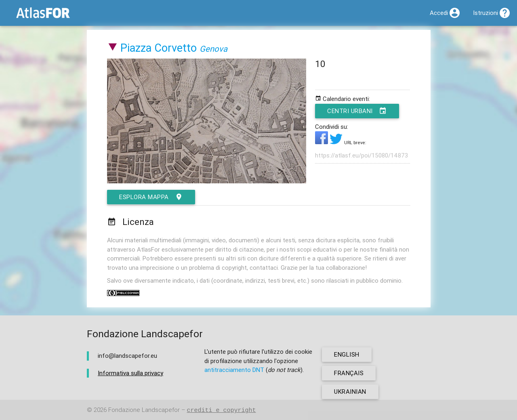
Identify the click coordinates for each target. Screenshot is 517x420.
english (347, 354)
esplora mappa (151, 197)
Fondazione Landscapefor (144, 410)
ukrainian (350, 392)
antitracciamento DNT (234, 370)
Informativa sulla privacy (130, 373)
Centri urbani (357, 111)
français (349, 373)
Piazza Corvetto (159, 48)
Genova (213, 49)
